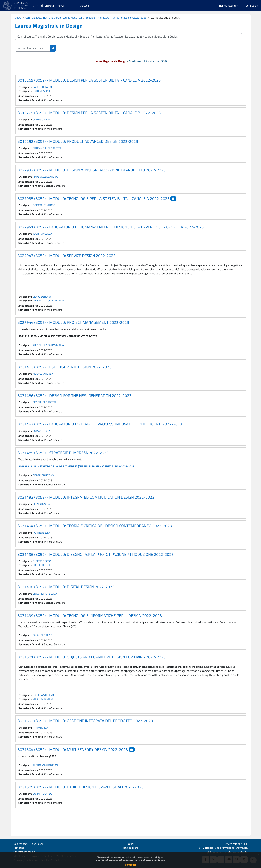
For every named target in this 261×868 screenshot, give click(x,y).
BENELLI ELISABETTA (46, 412)
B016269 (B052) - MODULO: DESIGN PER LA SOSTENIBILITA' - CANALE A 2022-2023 (89, 80)
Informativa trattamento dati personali (114, 860)
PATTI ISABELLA (43, 545)
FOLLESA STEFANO (44, 711)
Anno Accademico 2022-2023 (137, 18)
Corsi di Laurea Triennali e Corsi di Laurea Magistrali (56, 18)
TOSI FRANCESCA (43, 237)
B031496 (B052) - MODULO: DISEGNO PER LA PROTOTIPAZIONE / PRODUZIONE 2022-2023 (96, 567)
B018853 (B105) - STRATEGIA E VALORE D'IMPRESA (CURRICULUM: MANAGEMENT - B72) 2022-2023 (79, 478)
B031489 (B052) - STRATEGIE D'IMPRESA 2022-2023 (63, 464)
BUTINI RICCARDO (44, 811)
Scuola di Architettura (103, 18)
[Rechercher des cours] (32, 48)
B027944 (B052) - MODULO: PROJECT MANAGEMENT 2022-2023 (73, 331)
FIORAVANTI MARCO (46, 208)
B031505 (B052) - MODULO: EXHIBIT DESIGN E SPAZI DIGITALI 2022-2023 (80, 804)
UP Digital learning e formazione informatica (221, 847)
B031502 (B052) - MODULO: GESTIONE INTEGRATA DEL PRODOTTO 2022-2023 (85, 737)
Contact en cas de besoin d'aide (227, 852)
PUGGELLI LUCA (43, 578)
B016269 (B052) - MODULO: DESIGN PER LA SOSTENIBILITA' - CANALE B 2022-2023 (89, 114)
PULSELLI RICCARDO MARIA (50, 309)
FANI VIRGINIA (42, 744)
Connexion (252, 6)
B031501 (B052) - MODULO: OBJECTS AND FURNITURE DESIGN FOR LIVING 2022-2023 (92, 672)
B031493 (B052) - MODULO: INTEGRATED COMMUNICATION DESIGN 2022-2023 (86, 509)
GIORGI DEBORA (43, 305)
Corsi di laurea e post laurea (54, 6)
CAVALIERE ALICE (43, 650)
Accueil (130, 843)
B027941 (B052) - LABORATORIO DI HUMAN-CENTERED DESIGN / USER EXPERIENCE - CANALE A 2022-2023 (111, 230)
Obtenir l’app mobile (25, 852)
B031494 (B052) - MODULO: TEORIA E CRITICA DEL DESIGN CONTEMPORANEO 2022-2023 (95, 538)
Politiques (19, 847)
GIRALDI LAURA (42, 516)
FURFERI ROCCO (43, 574)
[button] (230, 6)
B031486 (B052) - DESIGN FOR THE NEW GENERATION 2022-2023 (74, 406)
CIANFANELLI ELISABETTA (48, 150)
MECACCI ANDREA (44, 384)
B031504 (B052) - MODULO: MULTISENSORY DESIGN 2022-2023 (73, 766)
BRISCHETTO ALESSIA (46, 607)
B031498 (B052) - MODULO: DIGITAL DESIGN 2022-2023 (66, 600)
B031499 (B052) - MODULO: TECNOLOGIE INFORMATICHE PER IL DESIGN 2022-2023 (90, 629)
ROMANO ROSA (43, 442)
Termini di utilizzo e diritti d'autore (149, 860)
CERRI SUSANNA (43, 121)
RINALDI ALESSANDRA (47, 179)
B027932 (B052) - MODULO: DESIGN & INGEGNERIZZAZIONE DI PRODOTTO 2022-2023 (92, 172)
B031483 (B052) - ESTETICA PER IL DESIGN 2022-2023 (64, 377)
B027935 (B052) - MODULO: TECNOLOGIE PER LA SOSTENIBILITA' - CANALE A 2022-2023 (93, 201)
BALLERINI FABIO (43, 87)
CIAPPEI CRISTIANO (45, 487)
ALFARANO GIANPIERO (47, 782)
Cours (18, 18)
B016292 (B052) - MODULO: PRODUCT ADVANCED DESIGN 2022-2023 (78, 143)
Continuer (131, 865)
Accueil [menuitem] (85, 6)
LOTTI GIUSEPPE (43, 92)
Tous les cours (130, 847)
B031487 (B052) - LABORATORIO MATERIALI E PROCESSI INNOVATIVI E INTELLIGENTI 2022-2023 (100, 435)
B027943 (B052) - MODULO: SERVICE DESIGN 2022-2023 (67, 259)
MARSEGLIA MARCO (45, 715)
